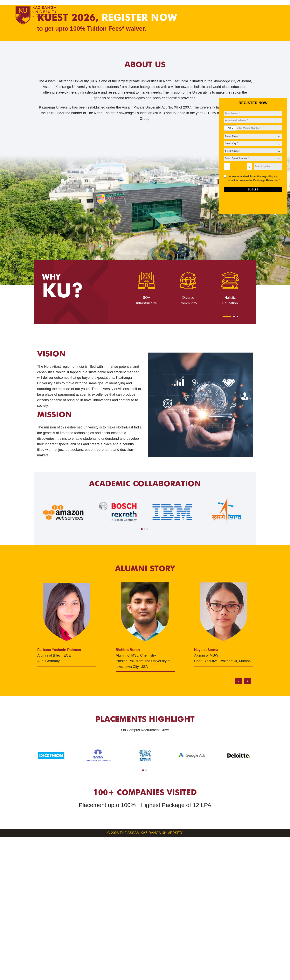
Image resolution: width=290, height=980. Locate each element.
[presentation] (239, 824)
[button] (227, 460)
